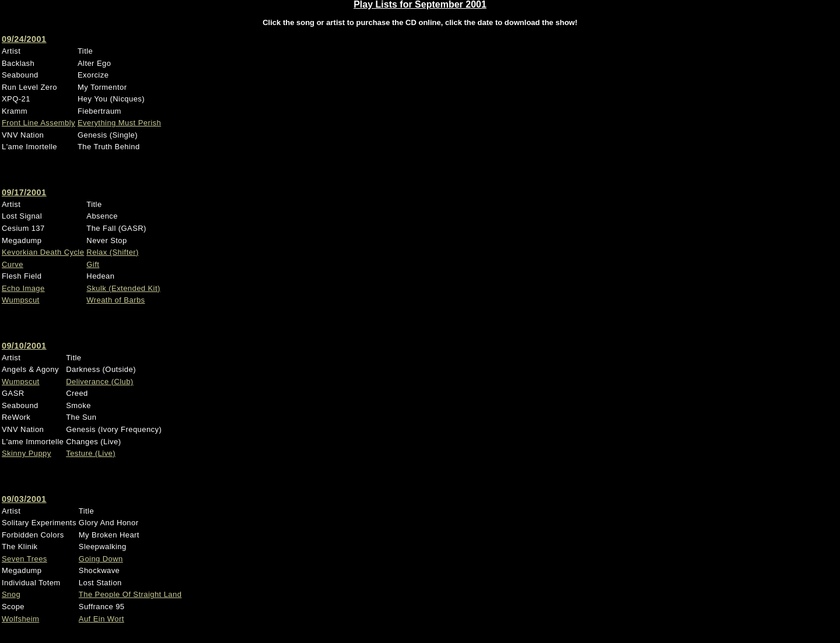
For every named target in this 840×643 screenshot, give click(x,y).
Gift (93, 264)
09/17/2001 (24, 192)
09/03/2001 (24, 499)
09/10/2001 (24, 346)
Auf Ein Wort (101, 619)
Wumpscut (21, 300)
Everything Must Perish (119, 123)
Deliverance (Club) (99, 382)
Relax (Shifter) (113, 252)
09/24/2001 (24, 39)
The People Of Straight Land (130, 594)
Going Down (101, 559)
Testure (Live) (91, 453)
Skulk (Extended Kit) (123, 288)
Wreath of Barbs (116, 300)
